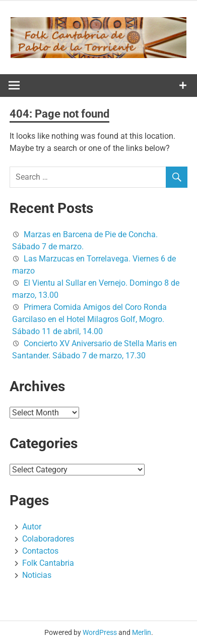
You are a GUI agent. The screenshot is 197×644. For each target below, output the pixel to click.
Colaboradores (48, 539)
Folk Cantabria (48, 563)
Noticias (37, 575)
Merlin (142, 632)
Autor (32, 527)
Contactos (40, 551)
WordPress (100, 632)
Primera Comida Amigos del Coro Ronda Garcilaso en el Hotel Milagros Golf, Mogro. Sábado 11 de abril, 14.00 (89, 319)
